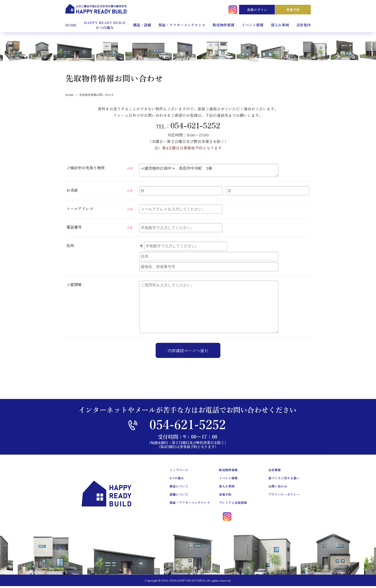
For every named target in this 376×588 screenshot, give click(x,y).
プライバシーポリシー (284, 496)
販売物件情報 (223, 25)
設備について (179, 496)
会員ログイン (257, 10)
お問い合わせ (278, 488)
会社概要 (275, 472)
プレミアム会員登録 (233, 504)
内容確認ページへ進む (188, 352)
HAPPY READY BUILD (191, 582)
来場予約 (293, 10)
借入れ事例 (280, 25)
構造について (179, 488)
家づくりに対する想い (284, 480)
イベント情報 (253, 25)
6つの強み (177, 480)
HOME (71, 25)
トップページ (179, 472)
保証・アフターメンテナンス (182, 25)
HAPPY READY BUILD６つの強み (105, 25)
